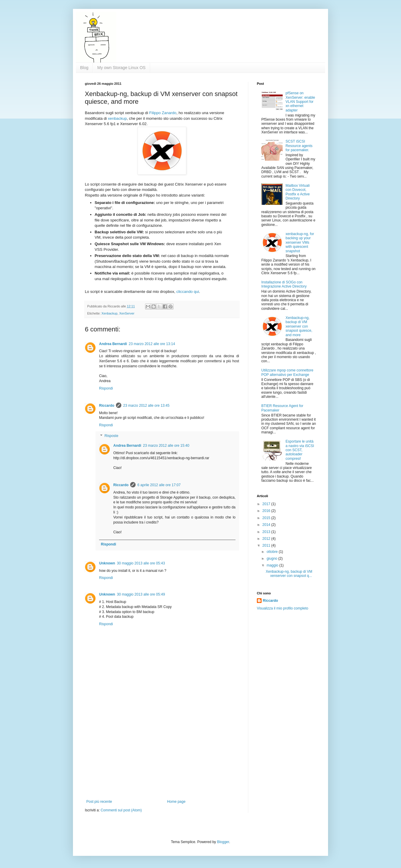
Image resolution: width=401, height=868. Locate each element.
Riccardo (107, 406)
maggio (273, 565)
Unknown (107, 563)
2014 (267, 525)
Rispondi (106, 388)
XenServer (127, 313)
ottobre (273, 552)
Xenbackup (109, 313)
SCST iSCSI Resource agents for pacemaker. (299, 146)
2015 (267, 518)
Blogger (223, 842)
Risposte (111, 436)
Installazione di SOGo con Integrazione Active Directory (284, 284)
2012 (267, 539)
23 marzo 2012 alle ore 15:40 (166, 446)
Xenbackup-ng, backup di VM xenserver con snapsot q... (289, 574)
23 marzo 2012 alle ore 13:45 (146, 406)
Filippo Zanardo (163, 113)
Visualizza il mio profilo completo (283, 608)
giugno (272, 559)
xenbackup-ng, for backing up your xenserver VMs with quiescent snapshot (300, 242)
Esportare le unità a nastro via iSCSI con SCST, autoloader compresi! (300, 450)
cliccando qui (188, 292)
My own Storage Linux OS (121, 68)
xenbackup (117, 118)
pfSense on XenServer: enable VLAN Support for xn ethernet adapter (300, 102)
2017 (267, 504)
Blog (84, 68)
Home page (176, 802)
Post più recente (99, 802)
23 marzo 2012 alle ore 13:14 (152, 344)
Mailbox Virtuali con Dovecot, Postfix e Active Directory (298, 192)
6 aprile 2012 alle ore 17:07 (159, 485)
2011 (267, 545)
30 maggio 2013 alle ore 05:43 (141, 563)
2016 (267, 511)
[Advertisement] (162, 755)
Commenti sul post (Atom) (121, 810)
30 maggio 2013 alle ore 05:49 (141, 594)
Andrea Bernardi (113, 344)
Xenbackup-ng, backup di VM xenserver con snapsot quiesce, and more (299, 326)
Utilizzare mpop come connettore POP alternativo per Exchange (287, 372)
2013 (267, 532)
